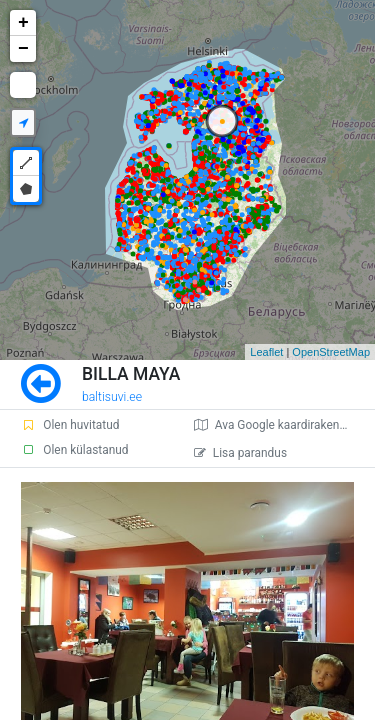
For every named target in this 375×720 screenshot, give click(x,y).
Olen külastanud (74, 450)
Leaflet (266, 352)
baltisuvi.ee (112, 397)
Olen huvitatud (70, 425)
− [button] (23, 49)
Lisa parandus (240, 453)
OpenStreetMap (331, 352)
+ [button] (23, 23)
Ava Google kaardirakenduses (282, 425)
